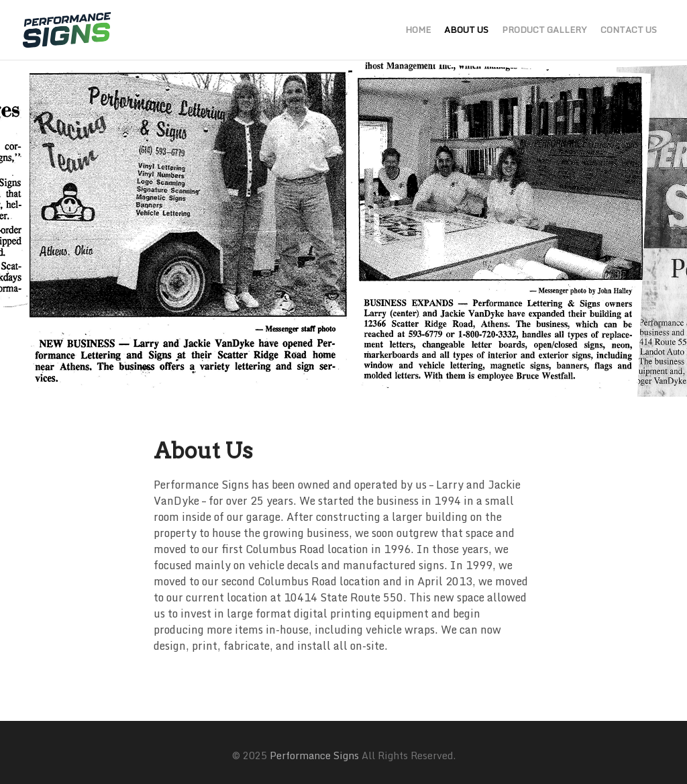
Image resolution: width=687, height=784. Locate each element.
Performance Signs (314, 755)
